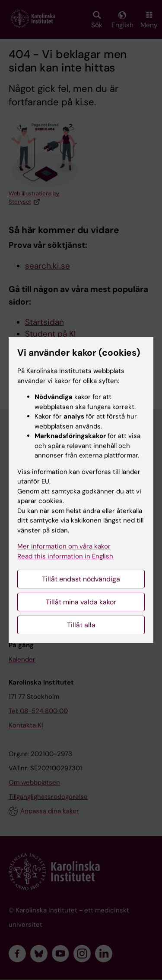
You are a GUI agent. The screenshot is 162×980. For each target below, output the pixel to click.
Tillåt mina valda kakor (81, 602)
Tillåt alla (81, 625)
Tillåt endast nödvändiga (81, 579)
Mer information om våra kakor (64, 546)
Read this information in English (65, 556)
